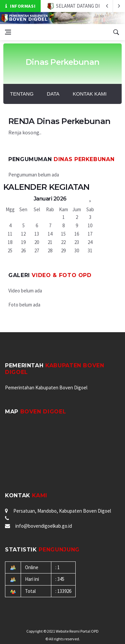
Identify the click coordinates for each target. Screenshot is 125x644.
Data (53, 94)
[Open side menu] (8, 32)
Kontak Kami (89, 94)
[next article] (107, 6)
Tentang (22, 94)
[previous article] (119, 6)
